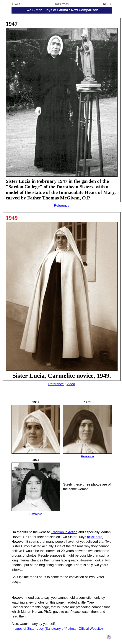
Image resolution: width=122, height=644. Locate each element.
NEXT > (108, 4)
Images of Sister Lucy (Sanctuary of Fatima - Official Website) (57, 629)
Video (71, 384)
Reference (62, 206)
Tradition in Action (64, 532)
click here (95, 537)
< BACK (16, 4)
